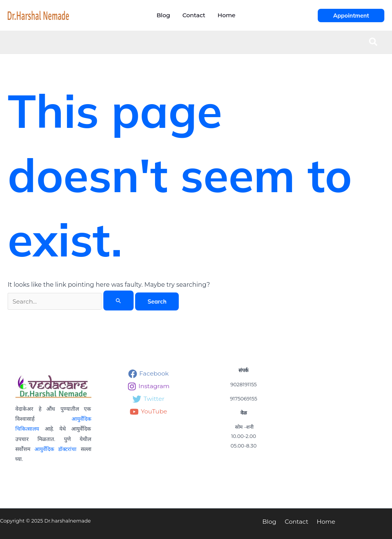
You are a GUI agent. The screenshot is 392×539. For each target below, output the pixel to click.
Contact (296, 522)
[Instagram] (149, 386)
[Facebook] (149, 374)
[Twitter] (149, 399)
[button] (351, 16)
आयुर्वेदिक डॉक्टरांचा (55, 449)
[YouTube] (149, 412)
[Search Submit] (119, 301)
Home (324, 522)
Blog (271, 522)
